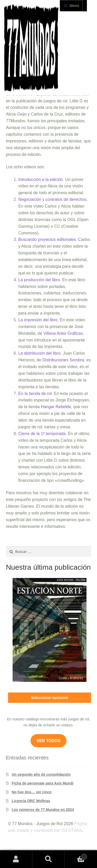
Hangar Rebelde (56, 407)
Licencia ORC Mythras (31, 801)
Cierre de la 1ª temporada (42, 434)
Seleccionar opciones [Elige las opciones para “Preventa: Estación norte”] (50, 698)
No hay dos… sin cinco (32, 792)
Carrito (76, 856)
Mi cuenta (16, 859)
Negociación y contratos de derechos (52, 199)
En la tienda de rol (35, 394)
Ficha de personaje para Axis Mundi (42, 783)
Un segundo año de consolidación (41, 774)
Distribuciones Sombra (63, 360)
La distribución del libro (40, 353)
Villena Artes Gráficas (63, 333)
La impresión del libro (38, 320)
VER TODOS (48, 741)
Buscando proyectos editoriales (47, 239)
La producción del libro (39, 280)
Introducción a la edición (41, 180)
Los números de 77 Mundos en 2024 (43, 810)
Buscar (48, 859)
